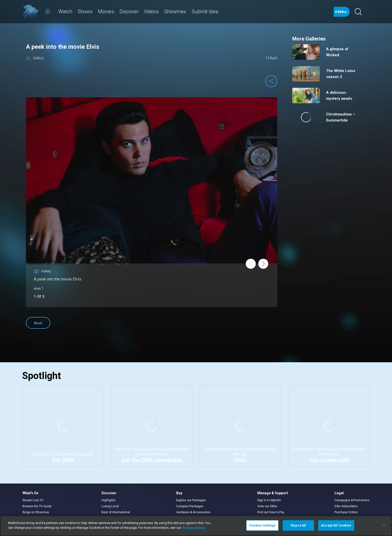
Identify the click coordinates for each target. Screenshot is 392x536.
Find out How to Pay (271, 512)
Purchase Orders (346, 512)
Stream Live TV (33, 500)
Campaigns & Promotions (352, 500)
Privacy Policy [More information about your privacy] (194, 528)
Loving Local (110, 506)
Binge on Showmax (36, 512)
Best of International (116, 512)
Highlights (108, 500)
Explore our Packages (191, 500)
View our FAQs (267, 506)
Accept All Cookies (336, 525)
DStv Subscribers (346, 506)
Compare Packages (190, 506)
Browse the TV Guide (37, 506)
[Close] (384, 525)
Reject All (298, 525)
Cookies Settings (262, 525)
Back (38, 323)
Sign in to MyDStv (269, 500)
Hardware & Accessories (193, 512)
